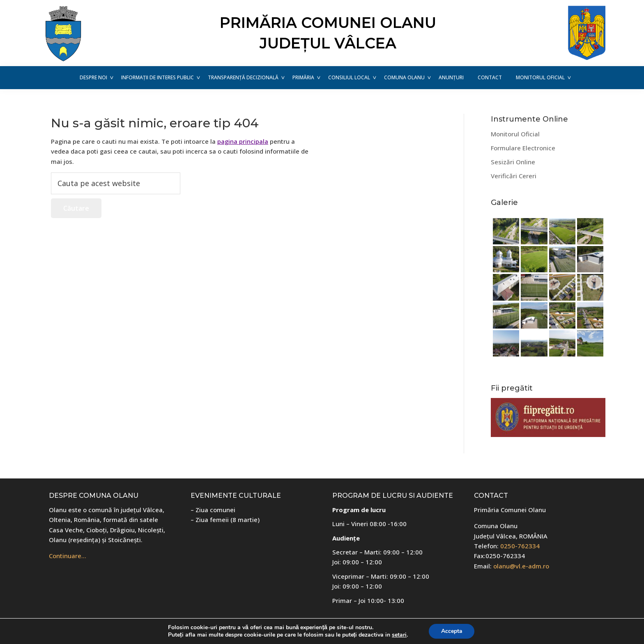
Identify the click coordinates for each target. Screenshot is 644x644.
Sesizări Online (513, 162)
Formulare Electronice (523, 148)
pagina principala (243, 141)
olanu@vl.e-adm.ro (521, 566)
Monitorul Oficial (515, 134)
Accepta (452, 631)
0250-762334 (520, 546)
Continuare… (68, 556)
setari (399, 635)
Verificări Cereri (514, 176)
